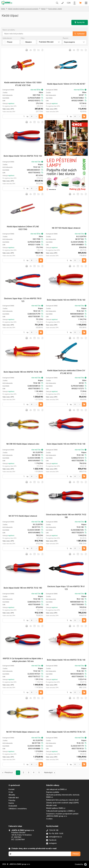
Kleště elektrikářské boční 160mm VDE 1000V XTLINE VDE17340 (23, 84)
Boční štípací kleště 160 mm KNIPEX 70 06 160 (66, 300)
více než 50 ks (37, 90)
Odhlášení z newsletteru (18, 809)
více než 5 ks (37, 162)
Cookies (49, 819)
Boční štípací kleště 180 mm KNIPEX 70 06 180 (23, 372)
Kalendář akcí (14, 798)
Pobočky (12, 800)
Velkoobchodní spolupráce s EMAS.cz (61, 811)
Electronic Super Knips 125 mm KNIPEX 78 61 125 (66, 588)
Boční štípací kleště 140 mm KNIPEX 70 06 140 (66, 660)
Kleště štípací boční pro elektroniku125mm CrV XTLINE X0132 (66, 372)
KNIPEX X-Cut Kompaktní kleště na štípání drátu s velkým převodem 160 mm (23, 660)
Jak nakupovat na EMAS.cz (56, 789)
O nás (11, 792)
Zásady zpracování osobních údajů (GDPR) (62, 803)
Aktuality (12, 795)
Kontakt (12, 789)
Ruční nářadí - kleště (55, 9)
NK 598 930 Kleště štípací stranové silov (23, 444)
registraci (11, 104)
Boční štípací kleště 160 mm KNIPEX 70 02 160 (23, 156)
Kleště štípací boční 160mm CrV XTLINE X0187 (66, 84)
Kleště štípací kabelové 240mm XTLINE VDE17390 (23, 228)
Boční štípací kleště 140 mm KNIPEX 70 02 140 (66, 444)
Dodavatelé (13, 806)
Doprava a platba (53, 792)
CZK (69, 3)
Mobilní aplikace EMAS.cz (56, 808)
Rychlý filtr (80, 22)
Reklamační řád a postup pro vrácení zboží (62, 800)
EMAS (3, 9)
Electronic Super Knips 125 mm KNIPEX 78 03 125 (23, 300)
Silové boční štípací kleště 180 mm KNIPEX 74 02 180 (66, 516)
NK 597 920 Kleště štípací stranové (66, 228)
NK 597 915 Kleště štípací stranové (23, 516)
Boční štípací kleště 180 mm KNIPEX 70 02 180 (23, 588)
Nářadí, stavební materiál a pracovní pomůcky (23, 9)
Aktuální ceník (51, 805)
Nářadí (43, 9)
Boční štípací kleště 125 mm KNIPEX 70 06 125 (66, 732)
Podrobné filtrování (49, 42)
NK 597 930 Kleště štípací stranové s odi (23, 732)
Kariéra (11, 803)
